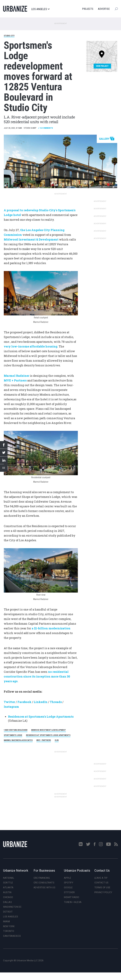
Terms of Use (102, 888)
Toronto (9, 931)
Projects (88, 9)
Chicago (8, 897)
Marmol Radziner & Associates (18, 740)
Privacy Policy (103, 892)
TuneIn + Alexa (73, 902)
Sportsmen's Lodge (13, 735)
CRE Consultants (44, 883)
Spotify (69, 883)
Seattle (8, 883)
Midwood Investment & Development (49, 730)
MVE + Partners (44, 740)
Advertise (104, 9)
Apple (68, 878)
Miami (7, 921)
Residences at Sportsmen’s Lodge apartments (48, 735)
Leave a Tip (101, 878)
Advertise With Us (45, 888)
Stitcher (69, 892)
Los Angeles (40, 9)
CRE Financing (42, 878)
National (9, 878)
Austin (7, 892)
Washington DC (12, 907)
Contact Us (101, 883)
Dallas (7, 902)
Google (68, 888)
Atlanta (8, 888)
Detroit (8, 912)
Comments (45, 128)
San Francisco (12, 936)
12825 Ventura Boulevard (16, 730)
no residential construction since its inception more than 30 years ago (37, 676)
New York (9, 926)
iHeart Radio (72, 897)
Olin (57, 740)
